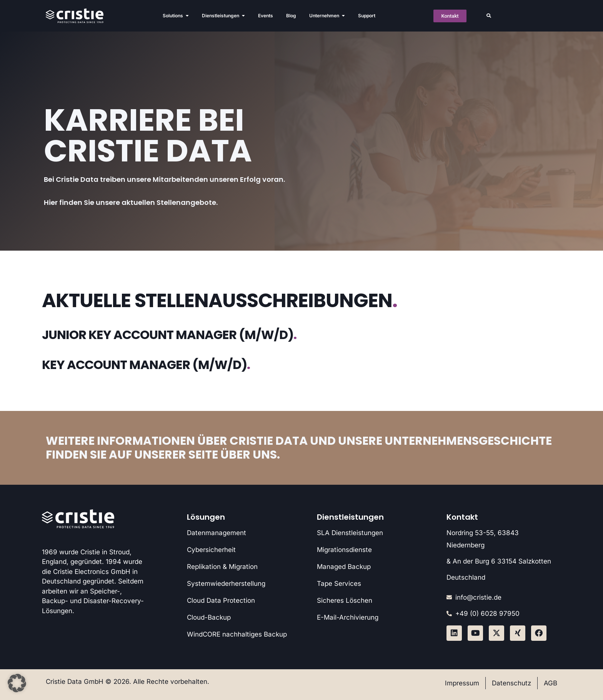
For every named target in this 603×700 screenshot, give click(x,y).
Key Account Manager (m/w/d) (146, 365)
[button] (489, 16)
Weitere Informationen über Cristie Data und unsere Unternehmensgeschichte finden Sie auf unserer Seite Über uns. (299, 448)
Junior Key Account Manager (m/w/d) (169, 335)
